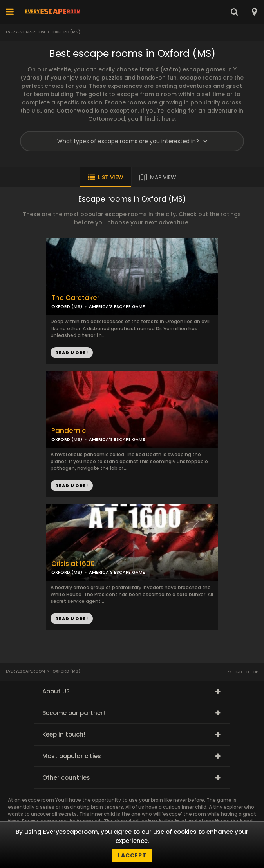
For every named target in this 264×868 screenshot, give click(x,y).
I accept (132, 855)
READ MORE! (72, 353)
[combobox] (254, 12)
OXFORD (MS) (67, 306)
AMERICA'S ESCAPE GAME (117, 306)
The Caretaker (75, 298)
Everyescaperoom (25, 32)
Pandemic (69, 431)
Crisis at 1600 (73, 564)
